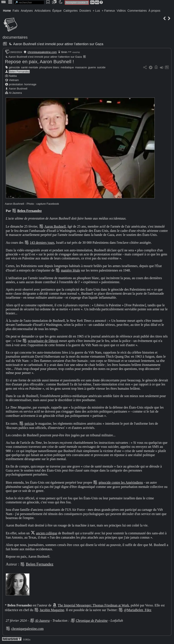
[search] (29, 2)
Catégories (70, 11)
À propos (154, 11)
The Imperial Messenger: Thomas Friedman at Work (93, 605)
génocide (14, 67)
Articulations (43, 11)
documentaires (15, 37)
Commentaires (137, 11)
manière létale (70, 270)
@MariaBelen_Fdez (138, 610)
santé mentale (29, 67)
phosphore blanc (49, 67)
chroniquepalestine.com (42, 52)
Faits (16, 11)
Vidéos (121, 11)
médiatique (67, 67)
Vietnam (14, 80)
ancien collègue (47, 533)
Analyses (27, 11)
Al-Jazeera (15, 93)
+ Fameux (108, 11)
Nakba (13, 76)
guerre (92, 67)
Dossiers (85, 11)
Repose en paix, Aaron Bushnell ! (39, 62)
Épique (57, 11)
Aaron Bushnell (18, 89)
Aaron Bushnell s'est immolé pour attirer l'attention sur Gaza (56, 44)
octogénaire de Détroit (43, 341)
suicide (101, 67)
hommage (30, 84)
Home (7, 11)
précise (29, 423)
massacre (81, 67)
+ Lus (96, 11)
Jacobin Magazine (52, 610)
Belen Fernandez (19, 72)
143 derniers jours (42, 243)
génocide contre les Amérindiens (121, 482)
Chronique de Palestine (92, 621)
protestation (16, 84)
